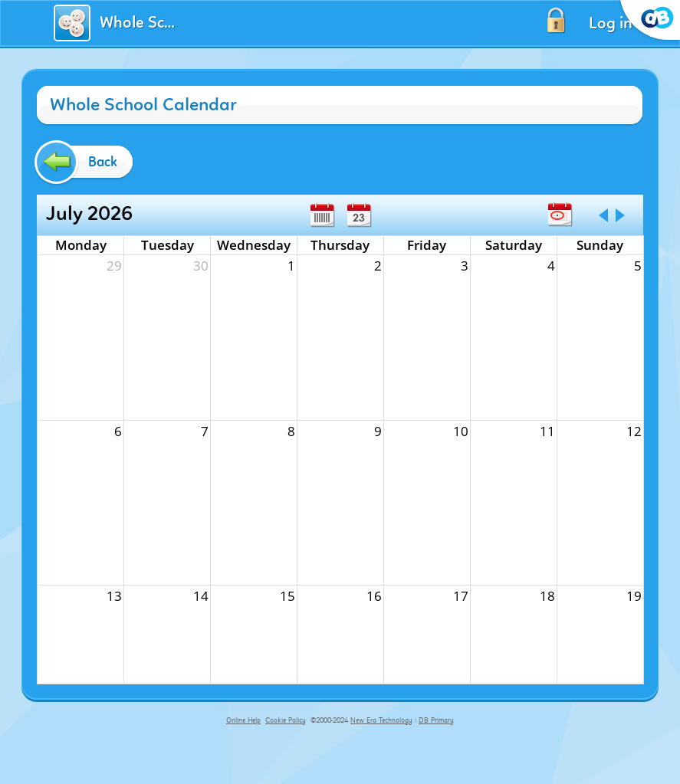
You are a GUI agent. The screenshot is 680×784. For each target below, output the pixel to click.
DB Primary (436, 720)
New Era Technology (381, 720)
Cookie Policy (286, 720)
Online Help (243, 720)
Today (560, 215)
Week (322, 215)
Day (359, 215)
